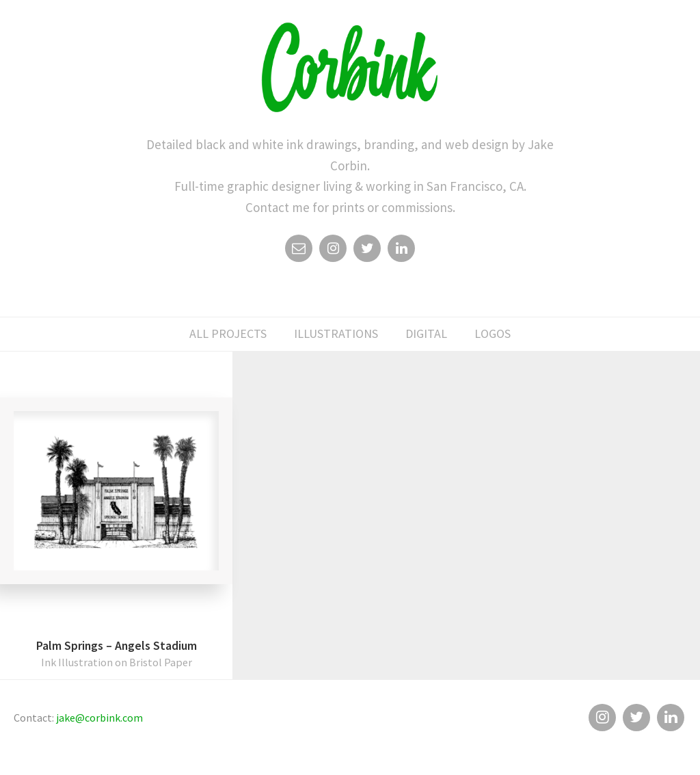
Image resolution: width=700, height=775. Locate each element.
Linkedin (401, 252)
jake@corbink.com (99, 718)
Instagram (333, 252)
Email (299, 252)
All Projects (228, 333)
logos (493, 333)
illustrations (336, 333)
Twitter (367, 252)
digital (426, 333)
